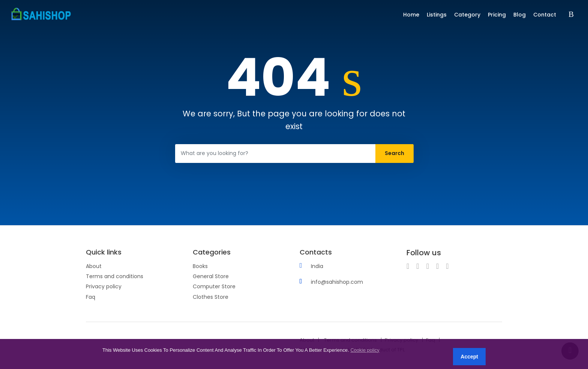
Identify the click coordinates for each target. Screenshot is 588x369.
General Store (211, 276)
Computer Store (214, 286)
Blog (520, 15)
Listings (437, 15)
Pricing (497, 15)
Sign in (573, 15)
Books (200, 266)
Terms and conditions (115, 276)
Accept (469, 357)
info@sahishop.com (337, 282)
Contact (545, 15)
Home (411, 15)
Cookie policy (365, 350)
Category (467, 15)
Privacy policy (104, 286)
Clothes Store (211, 297)
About (94, 266)
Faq (91, 297)
